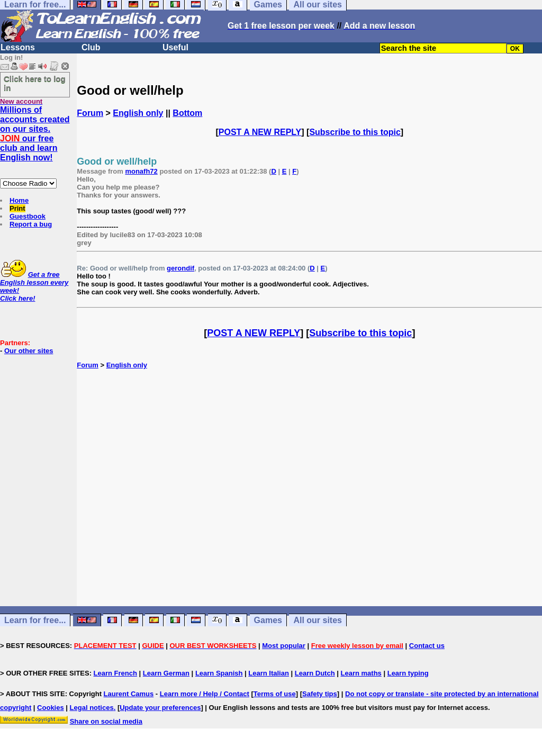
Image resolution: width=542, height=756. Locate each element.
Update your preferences (160, 708)
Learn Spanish (219, 673)
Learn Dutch (315, 673)
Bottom (187, 113)
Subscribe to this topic (355, 132)
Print (17, 208)
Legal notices (92, 708)
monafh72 (141, 171)
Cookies (51, 708)
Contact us (427, 646)
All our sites (318, 620)
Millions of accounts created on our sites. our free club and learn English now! (35, 134)
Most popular (284, 646)
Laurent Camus (129, 694)
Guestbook (28, 216)
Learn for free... (35, 620)
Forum (90, 113)
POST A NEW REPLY (260, 132)
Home (19, 200)
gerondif (180, 268)
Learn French (115, 673)
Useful (175, 47)
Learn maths (361, 673)
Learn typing (408, 673)
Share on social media (106, 721)
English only (138, 113)
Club (91, 47)
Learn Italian (269, 673)
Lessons (18, 47)
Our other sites (29, 351)
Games (268, 620)
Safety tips (320, 694)
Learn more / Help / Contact (205, 694)
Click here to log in (35, 83)
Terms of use (275, 694)
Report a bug (31, 224)
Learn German (166, 673)
